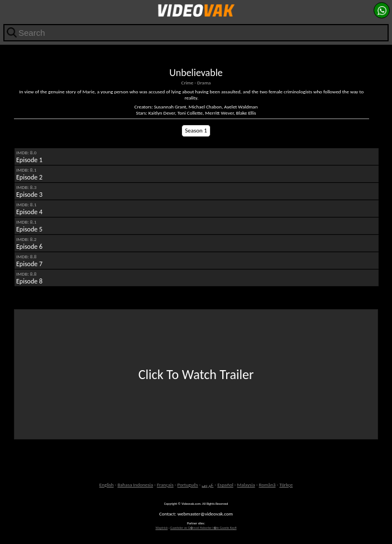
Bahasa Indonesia (135, 484)
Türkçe (286, 484)
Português (188, 484)
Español (225, 484)
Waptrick (161, 528)
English (107, 484)
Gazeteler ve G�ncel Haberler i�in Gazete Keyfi (204, 528)
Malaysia (246, 484)
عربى (207, 484)
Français (165, 484)
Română (267, 484)
